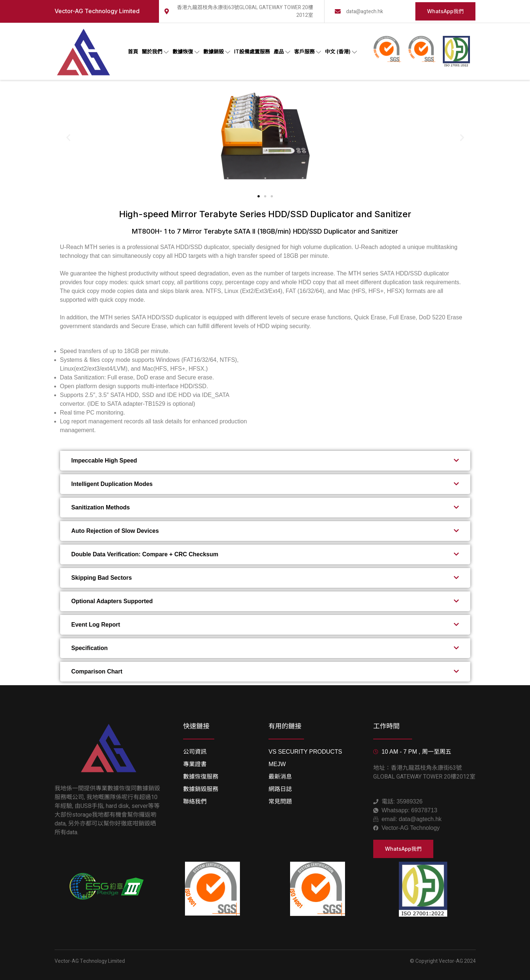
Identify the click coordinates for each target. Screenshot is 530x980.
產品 (282, 52)
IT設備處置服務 (252, 51)
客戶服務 (308, 52)
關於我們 (155, 52)
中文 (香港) (341, 52)
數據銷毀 (217, 52)
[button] (68, 137)
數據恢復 (186, 52)
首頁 (133, 51)
